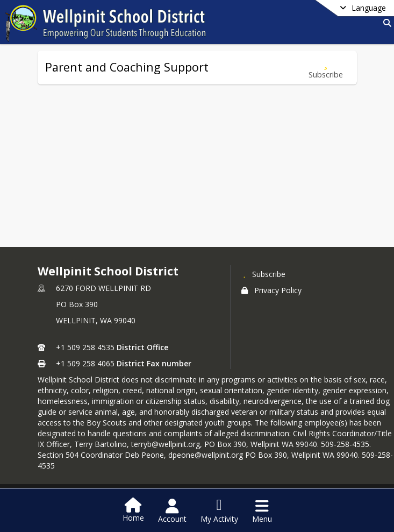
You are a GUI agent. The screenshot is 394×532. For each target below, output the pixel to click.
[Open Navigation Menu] (262, 511)
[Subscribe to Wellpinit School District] (263, 274)
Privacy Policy (271, 290)
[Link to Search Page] (385, 23)
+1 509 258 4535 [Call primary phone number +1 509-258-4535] (85, 347)
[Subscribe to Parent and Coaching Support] (326, 68)
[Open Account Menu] (172, 511)
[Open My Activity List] (219, 511)
